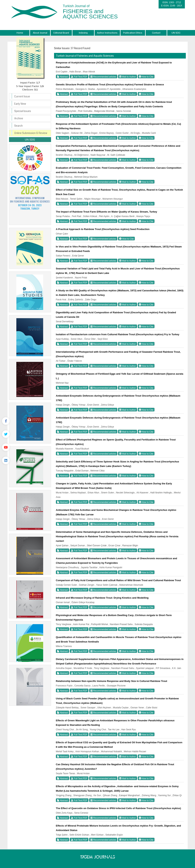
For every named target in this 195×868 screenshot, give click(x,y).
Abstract (63, 77)
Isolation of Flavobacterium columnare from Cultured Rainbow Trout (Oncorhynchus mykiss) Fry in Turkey (118, 334)
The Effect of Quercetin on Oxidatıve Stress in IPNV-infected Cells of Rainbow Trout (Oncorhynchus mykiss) (119, 808)
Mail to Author (128, 77)
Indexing (83, 33)
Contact (156, 33)
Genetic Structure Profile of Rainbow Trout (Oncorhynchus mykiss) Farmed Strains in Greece (110, 85)
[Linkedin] (6, 460)
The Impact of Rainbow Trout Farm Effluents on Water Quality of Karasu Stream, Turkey (107, 212)
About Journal (40, 33)
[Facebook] (6, 421)
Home (20, 33)
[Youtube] (6, 447)
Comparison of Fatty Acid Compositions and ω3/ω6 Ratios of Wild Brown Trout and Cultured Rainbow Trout (118, 580)
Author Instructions (107, 33)
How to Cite (146, 77)
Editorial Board (61, 33)
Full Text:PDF (79, 77)
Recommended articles (103, 77)
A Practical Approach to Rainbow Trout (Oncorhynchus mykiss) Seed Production (103, 229)
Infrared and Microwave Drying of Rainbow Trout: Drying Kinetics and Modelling (102, 598)
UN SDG (176, 33)
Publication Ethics (133, 33)
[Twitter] (6, 434)
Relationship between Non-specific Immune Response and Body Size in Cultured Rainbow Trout (112, 681)
